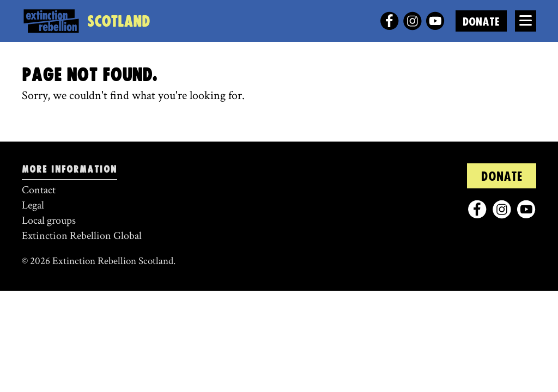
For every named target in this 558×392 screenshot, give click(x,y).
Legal (33, 205)
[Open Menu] (526, 21)
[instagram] (412, 21)
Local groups (49, 220)
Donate (481, 22)
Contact (39, 190)
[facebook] (389, 21)
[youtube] (435, 21)
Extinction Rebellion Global (82, 236)
